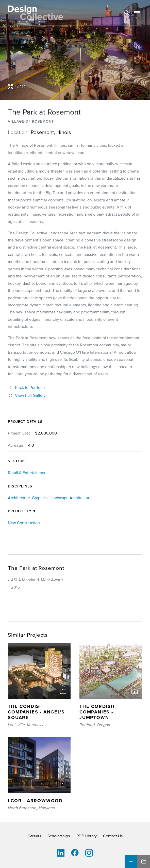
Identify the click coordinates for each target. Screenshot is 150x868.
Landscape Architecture (71, 498)
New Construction (24, 523)
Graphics (40, 498)
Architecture (19, 498)
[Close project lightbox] (27, 395)
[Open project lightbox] (75, 87)
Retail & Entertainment (28, 473)
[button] (137, 13)
